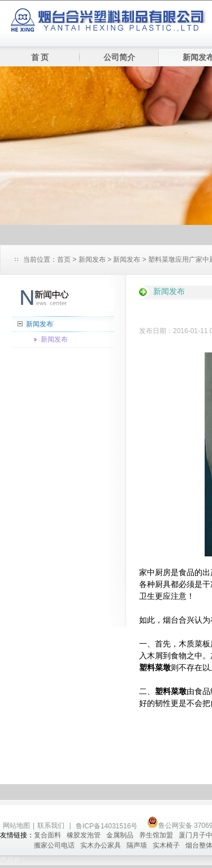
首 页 (40, 58)
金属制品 (120, 835)
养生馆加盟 (156, 835)
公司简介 (119, 58)
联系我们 (51, 826)
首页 (64, 259)
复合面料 (47, 835)
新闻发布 (92, 259)
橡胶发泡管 (84, 835)
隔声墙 (137, 845)
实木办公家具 (101, 845)
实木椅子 (166, 845)
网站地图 (16, 826)
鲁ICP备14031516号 (108, 826)
